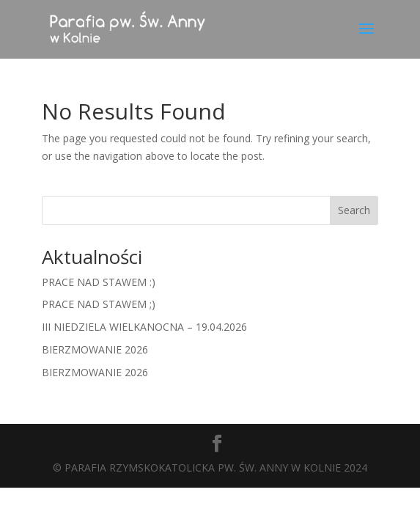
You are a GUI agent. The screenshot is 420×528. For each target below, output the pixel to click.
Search (354, 210)
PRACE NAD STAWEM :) (99, 282)
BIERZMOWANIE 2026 (95, 349)
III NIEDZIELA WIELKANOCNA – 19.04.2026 (144, 327)
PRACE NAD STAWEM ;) (99, 304)
